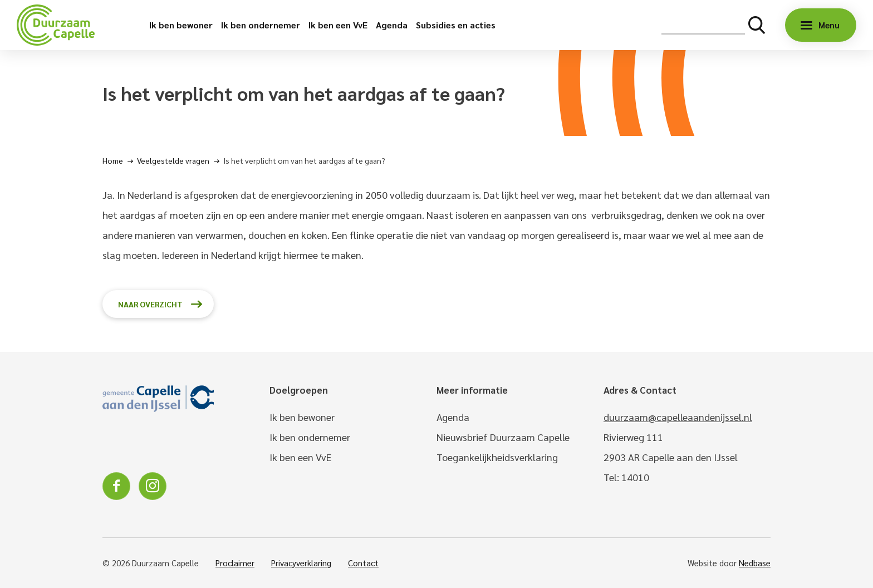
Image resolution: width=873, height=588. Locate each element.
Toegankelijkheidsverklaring (497, 457)
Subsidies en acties (456, 25)
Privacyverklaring (301, 563)
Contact (363, 563)
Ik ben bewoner (181, 25)
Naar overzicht (150, 304)
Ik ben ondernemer (261, 25)
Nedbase (755, 563)
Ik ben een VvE (338, 25)
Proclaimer (235, 563)
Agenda (392, 25)
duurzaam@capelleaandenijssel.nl (678, 417)
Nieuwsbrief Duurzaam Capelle (503, 437)
